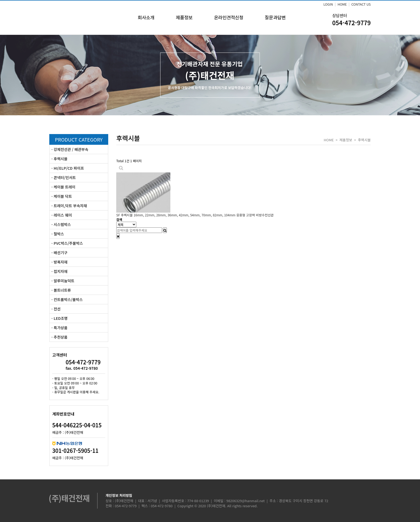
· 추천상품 (59, 337)
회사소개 (146, 17)
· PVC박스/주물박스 (67, 243)
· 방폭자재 (59, 262)
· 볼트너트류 (61, 290)
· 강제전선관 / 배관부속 (70, 149)
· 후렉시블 (59, 159)
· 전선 (56, 309)
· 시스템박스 (61, 224)
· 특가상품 (59, 328)
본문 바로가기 (0, 0)
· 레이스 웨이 (62, 215)
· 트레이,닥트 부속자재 (69, 206)
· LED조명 (59, 318)
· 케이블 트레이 (63, 187)
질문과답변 (275, 17)
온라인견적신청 (229, 17)
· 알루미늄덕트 (63, 281)
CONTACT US (361, 4)
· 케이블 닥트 (62, 196)
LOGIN (328, 4)
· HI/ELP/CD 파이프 (68, 168)
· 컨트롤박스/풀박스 (67, 299)
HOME (342, 4)
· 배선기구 (59, 253)
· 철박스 (58, 234)
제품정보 (184, 17)
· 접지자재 (59, 271)
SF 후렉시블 (195, 215)
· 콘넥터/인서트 (64, 177)
